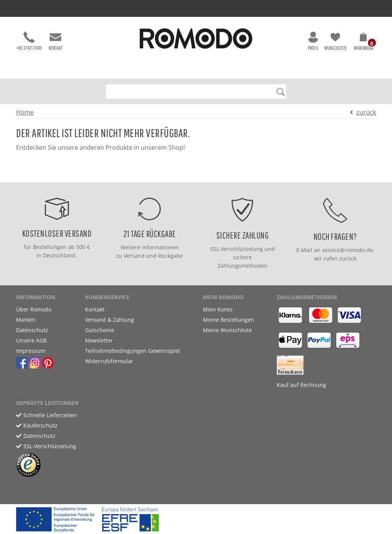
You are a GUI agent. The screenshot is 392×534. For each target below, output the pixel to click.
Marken (26, 320)
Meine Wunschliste (227, 330)
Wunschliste (336, 41)
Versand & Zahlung (109, 320)
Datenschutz (32, 330)
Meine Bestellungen (229, 320)
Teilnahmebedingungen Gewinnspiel (132, 351)
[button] (363, 43)
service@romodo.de (347, 250)
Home (25, 112)
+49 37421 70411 (29, 41)
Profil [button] (313, 41)
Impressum (31, 351)
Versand (134, 256)
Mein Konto (218, 309)
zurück (366, 112)
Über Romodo (34, 309)
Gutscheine (100, 330)
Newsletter (99, 340)
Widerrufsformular (109, 361)
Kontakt (56, 41)
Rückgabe (171, 256)
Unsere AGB (31, 340)
